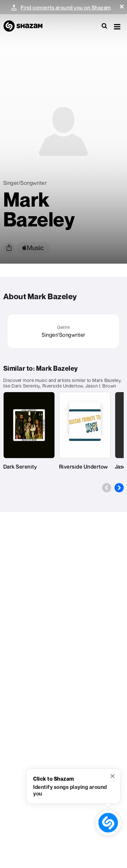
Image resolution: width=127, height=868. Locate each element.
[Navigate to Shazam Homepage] (26, 26)
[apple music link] (33, 248)
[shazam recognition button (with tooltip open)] (108, 823)
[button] (122, 7)
